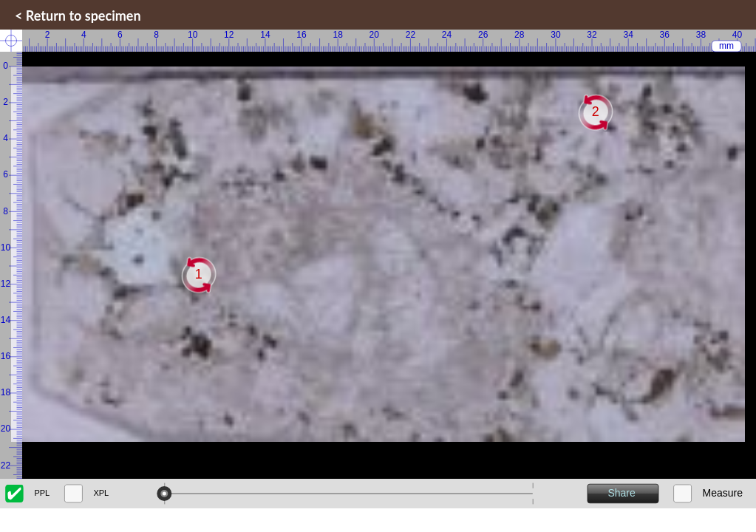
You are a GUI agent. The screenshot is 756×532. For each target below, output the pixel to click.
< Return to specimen (78, 16)
